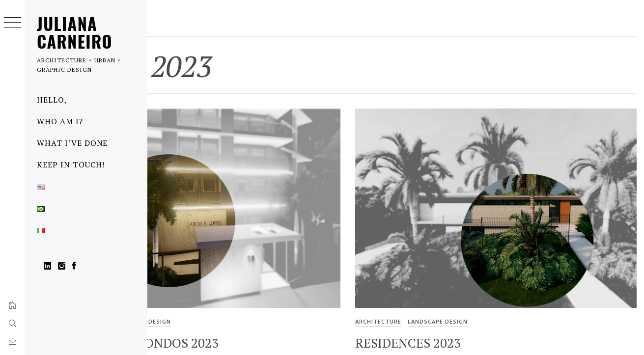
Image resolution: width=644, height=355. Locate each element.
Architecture (178, 287)
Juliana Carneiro (75, 32)
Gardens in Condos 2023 (235, 309)
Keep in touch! (71, 164)
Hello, (52, 100)
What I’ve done (72, 143)
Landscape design (237, 287)
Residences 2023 (456, 309)
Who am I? (60, 121)
